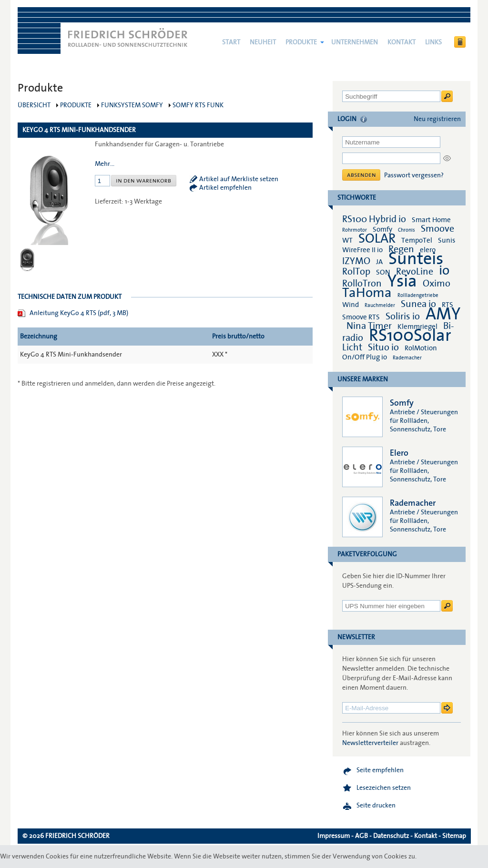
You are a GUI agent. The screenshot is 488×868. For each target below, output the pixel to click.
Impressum (334, 836)
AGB (361, 836)
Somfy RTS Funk (198, 105)
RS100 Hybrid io (374, 219)
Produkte (301, 42)
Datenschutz (391, 836)
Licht (352, 347)
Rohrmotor (355, 230)
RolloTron (362, 284)
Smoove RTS (361, 317)
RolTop (356, 272)
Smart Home (431, 220)
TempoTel (417, 240)
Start (231, 42)
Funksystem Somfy (132, 105)
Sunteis (416, 259)
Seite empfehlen (380, 770)
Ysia (402, 281)
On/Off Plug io (365, 357)
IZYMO (356, 261)
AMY (443, 314)
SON (383, 272)
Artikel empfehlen (225, 188)
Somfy (382, 229)
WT (347, 240)
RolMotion (421, 348)
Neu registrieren (437, 119)
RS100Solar (410, 336)
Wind (351, 305)
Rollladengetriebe (418, 295)
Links (433, 42)
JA (380, 262)
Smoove (437, 229)
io (444, 271)
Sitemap (454, 836)
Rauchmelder (380, 305)
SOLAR (377, 239)
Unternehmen (355, 42)
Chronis (407, 230)
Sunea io (418, 304)
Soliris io (403, 317)
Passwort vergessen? (414, 175)
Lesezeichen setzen (384, 788)
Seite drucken (376, 806)
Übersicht (34, 105)
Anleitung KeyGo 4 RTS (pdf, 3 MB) (79, 313)
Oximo (437, 284)
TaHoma (367, 293)
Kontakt (402, 42)
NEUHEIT (263, 42)
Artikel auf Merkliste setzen (239, 179)
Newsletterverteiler (370, 743)
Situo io (383, 347)
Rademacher (407, 358)
